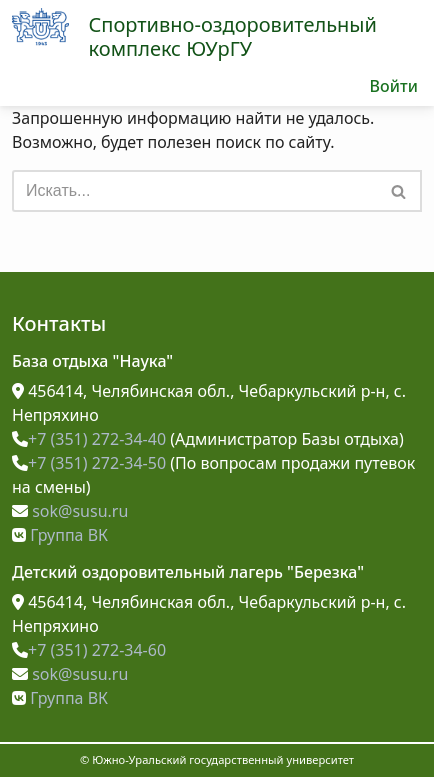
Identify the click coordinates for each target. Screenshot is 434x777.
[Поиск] (194, 191)
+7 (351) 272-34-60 (89, 650)
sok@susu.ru (70, 511)
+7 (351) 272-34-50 (89, 463)
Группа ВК (60, 535)
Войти (393, 86)
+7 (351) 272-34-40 (89, 439)
